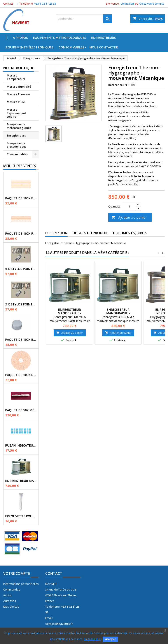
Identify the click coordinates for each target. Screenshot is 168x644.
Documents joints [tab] (130, 233)
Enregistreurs (103, 38)
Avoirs (7, 595)
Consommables (71, 47)
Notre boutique (18, 68)
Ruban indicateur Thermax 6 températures (21, 445)
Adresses (10, 601)
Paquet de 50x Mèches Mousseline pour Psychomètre (21, 410)
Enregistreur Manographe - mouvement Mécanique (118, 313)
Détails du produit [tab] (90, 233)
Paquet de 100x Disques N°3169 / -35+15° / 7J (21, 375)
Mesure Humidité (19, 87)
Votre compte (17, 573)
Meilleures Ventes (20, 166)
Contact (8, 4)
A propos (20, 38)
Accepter (110, 639)
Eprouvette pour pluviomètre (21, 516)
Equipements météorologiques (59, 38)
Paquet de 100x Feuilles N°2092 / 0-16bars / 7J (21, 198)
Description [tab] (56, 233)
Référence (115, 85)
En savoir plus (92, 639)
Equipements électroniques (30, 47)
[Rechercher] (84, 19)
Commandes (12, 589)
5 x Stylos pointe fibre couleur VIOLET (21, 304)
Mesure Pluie (16, 102)
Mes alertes (11, 607)
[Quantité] (129, 206)
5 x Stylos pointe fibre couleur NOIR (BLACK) (21, 269)
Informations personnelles (21, 584)
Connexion (127, 4)
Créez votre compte (152, 4)
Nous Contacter (104, 47)
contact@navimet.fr (59, 624)
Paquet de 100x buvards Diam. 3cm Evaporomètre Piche (21, 340)
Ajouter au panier (129, 217)
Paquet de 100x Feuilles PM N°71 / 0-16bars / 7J (21, 234)
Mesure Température (16, 77)
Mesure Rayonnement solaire (16, 113)
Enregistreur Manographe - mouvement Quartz (21, 481)
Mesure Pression (18, 94)
